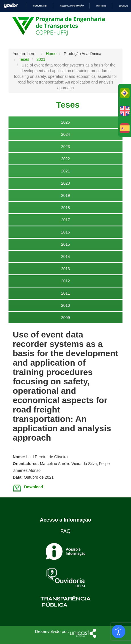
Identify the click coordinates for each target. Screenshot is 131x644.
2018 (65, 208)
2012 (65, 281)
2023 (65, 147)
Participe (101, 6)
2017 (65, 220)
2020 (65, 183)
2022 (65, 159)
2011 (65, 293)
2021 (65, 171)
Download (34, 487)
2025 (65, 122)
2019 (65, 195)
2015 (65, 244)
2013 (65, 269)
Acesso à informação (72, 6)
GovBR (10, 6)
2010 (65, 305)
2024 (65, 134)
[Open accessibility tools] (119, 632)
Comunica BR (40, 6)
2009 (65, 318)
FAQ (65, 531)
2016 (65, 232)
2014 (65, 257)
